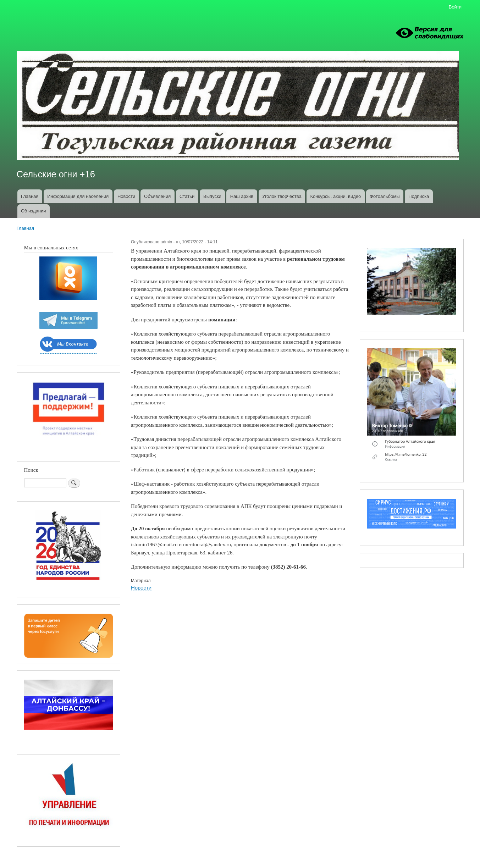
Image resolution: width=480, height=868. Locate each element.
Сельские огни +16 (56, 174)
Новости (126, 196)
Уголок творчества (282, 196)
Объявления (157, 196)
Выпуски (212, 196)
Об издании (34, 211)
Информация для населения (78, 196)
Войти (455, 7)
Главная (30, 196)
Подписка (419, 196)
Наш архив (242, 196)
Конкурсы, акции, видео (336, 196)
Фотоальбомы (385, 196)
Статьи (187, 196)
